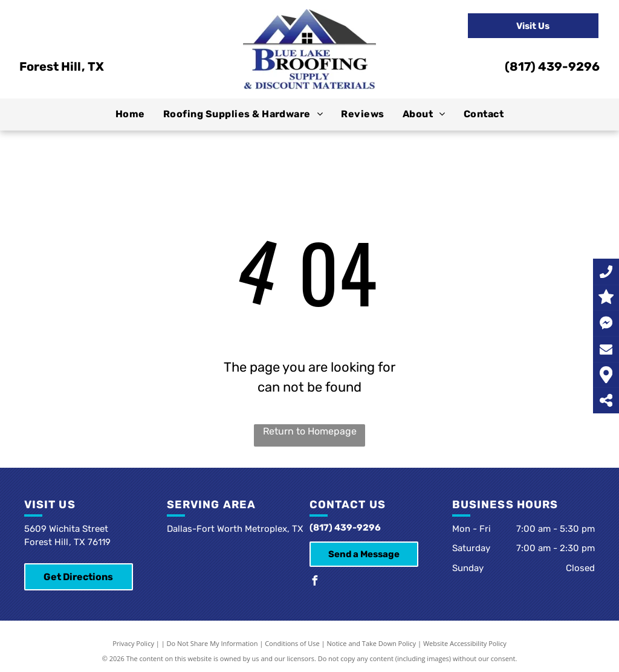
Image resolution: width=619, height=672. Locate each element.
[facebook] (314, 582)
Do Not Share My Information (212, 643)
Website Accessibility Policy (465, 643)
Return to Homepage (310, 431)
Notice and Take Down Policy (372, 643)
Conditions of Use (292, 643)
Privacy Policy (133, 643)
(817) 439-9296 (552, 66)
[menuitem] (130, 114)
